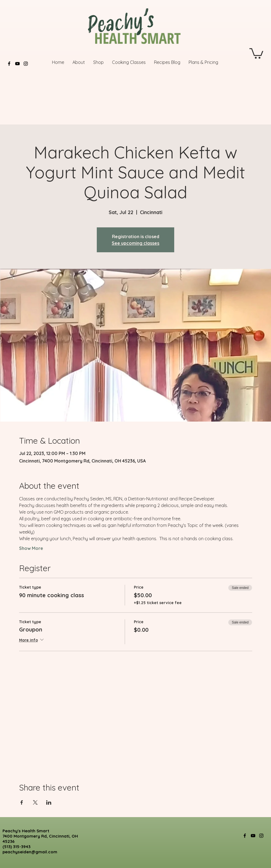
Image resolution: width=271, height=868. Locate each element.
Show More (31, 548)
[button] (256, 53)
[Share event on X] (35, 802)
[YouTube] (17, 64)
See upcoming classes (135, 243)
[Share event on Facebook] (22, 802)
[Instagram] (26, 64)
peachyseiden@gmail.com (30, 852)
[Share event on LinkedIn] (49, 802)
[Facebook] (9, 64)
